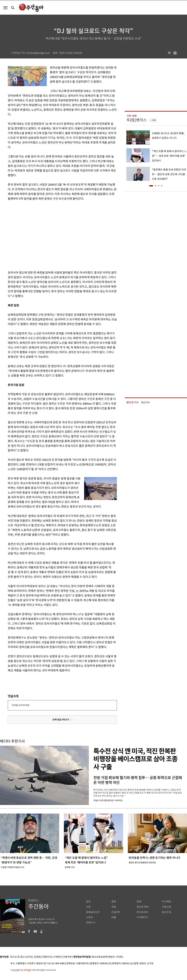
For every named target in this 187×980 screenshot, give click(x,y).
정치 (88, 902)
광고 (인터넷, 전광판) (31, 957)
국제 (114, 907)
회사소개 (15, 957)
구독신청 (166, 907)
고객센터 (57, 957)
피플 (114, 917)
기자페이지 (142, 917)
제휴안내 (47, 957)
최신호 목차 (143, 907)
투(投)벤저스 (137, 120)
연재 (139, 902)
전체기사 (91, 923)
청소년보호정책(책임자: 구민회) (107, 957)
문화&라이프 (93, 912)
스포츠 (90, 917)
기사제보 (166, 902)
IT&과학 (116, 912)
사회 (88, 907)
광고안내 (166, 912)
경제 (114, 902)
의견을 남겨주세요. (21, 705)
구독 (154, 120)
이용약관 (67, 957)
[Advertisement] (29, 235)
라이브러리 (142, 912)
